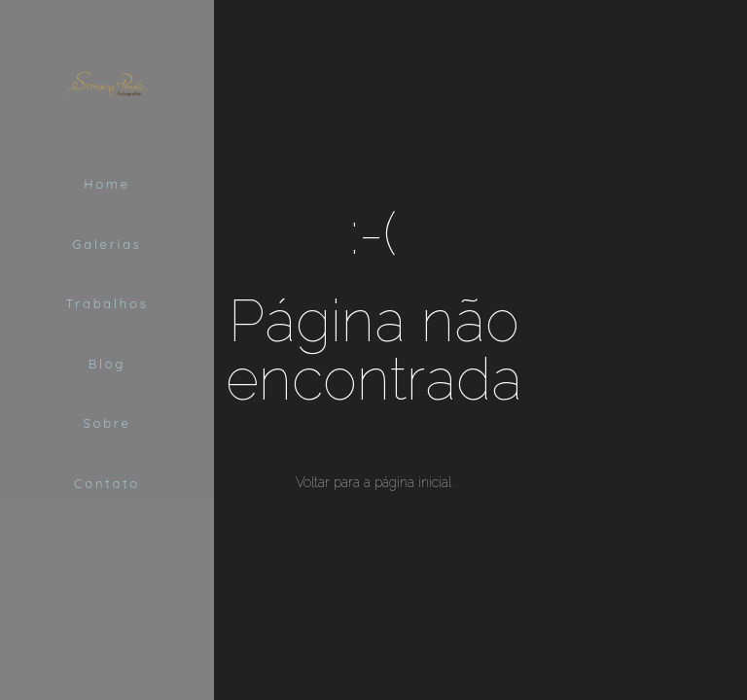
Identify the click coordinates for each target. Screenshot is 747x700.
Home (107, 184)
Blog (107, 364)
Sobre (107, 423)
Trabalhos (107, 303)
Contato (107, 483)
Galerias (107, 244)
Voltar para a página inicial (373, 482)
